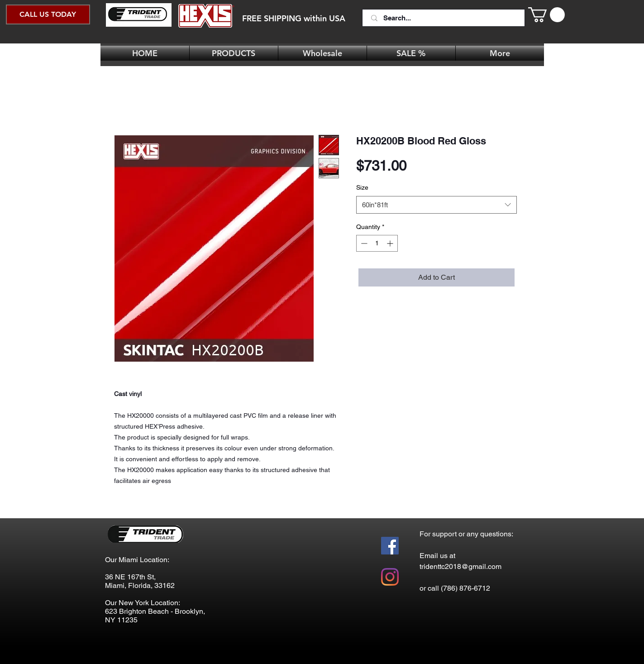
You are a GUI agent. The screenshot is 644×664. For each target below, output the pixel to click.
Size (362, 187)
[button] (546, 15)
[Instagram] (390, 577)
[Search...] (444, 18)
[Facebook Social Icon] (390, 546)
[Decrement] (363, 243)
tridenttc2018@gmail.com (460, 566)
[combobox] (436, 205)
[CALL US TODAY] (48, 14)
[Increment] (391, 243)
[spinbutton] (377, 243)
